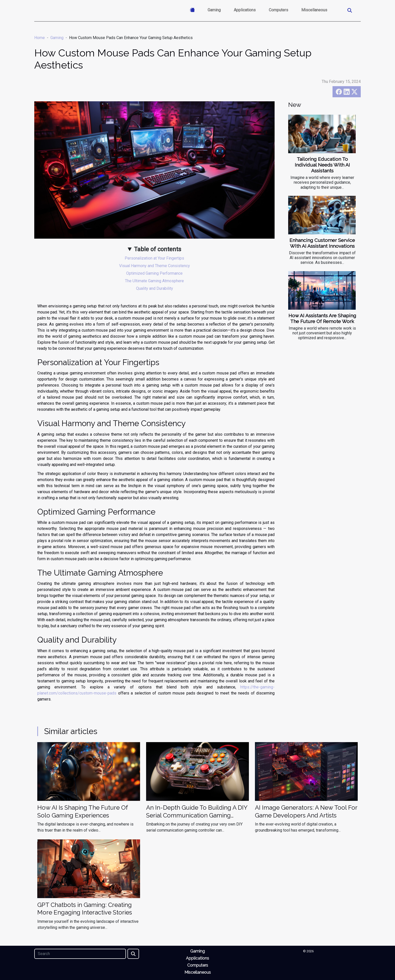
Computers (278, 10)
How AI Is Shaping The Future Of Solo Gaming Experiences (83, 811)
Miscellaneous (314, 10)
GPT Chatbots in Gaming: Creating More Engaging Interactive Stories (85, 909)
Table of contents (158, 249)
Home (40, 38)
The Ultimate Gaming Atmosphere (154, 281)
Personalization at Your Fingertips (154, 258)
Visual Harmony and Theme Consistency (155, 266)
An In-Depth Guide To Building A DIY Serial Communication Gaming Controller (197, 815)
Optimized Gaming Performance (154, 273)
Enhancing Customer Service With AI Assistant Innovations (322, 243)
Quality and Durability (155, 288)
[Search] (80, 954)
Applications (245, 10)
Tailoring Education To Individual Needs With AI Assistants (322, 165)
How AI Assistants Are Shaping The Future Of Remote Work (322, 318)
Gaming (214, 10)
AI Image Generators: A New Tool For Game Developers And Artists (306, 811)
